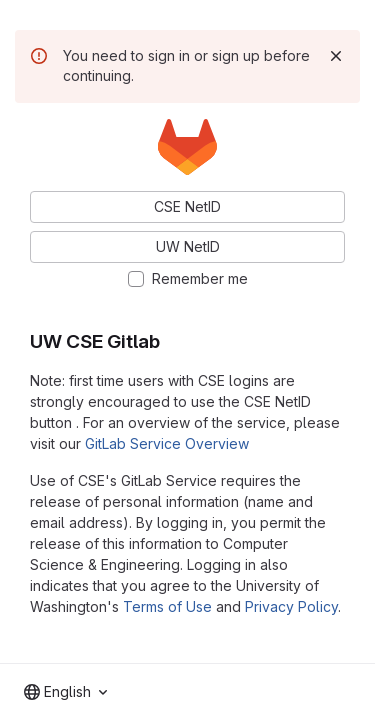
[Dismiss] (336, 56)
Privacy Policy (291, 606)
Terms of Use (167, 606)
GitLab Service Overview (167, 443)
